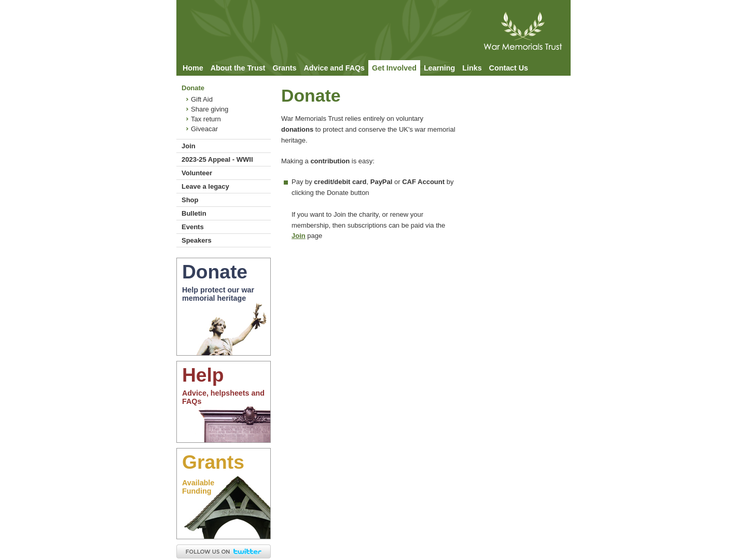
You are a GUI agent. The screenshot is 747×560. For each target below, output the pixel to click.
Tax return (206, 119)
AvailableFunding (198, 487)
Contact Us (509, 68)
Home (193, 68)
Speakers (197, 240)
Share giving (210, 109)
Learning (439, 68)
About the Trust (238, 68)
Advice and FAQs (334, 68)
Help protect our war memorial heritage (218, 294)
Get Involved (394, 68)
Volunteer (197, 173)
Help (203, 375)
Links (472, 68)
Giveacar (204, 129)
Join (189, 146)
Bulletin (194, 213)
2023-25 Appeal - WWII (217, 159)
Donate (193, 88)
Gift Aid (202, 99)
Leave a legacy (205, 186)
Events (193, 227)
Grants (284, 68)
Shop (190, 200)
